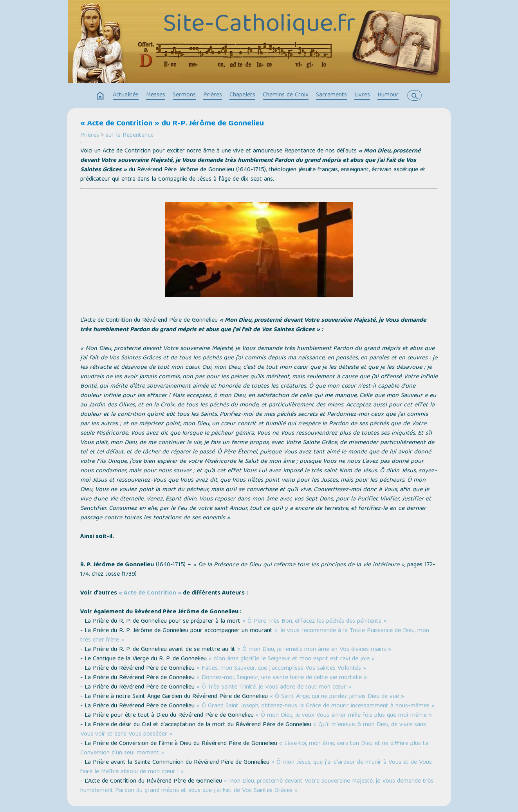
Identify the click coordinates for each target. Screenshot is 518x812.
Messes (156, 95)
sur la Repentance (130, 136)
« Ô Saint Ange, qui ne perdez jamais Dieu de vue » (337, 697)
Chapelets (242, 95)
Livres (362, 95)
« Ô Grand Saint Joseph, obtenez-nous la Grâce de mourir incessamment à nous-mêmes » (316, 706)
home (100, 96)
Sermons (184, 95)
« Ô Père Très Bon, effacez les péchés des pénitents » (314, 622)
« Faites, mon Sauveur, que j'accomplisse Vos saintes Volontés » (281, 669)
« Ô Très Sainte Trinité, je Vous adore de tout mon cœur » (274, 687)
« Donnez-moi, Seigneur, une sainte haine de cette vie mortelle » (282, 678)
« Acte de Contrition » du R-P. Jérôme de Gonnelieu (172, 124)
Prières (213, 95)
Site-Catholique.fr (259, 25)
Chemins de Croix (286, 95)
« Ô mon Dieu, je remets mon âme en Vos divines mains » (314, 650)
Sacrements (331, 95)
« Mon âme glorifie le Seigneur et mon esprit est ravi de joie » (292, 659)
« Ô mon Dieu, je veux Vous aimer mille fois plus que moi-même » (344, 716)
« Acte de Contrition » (150, 593)
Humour (388, 95)
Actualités (126, 95)
